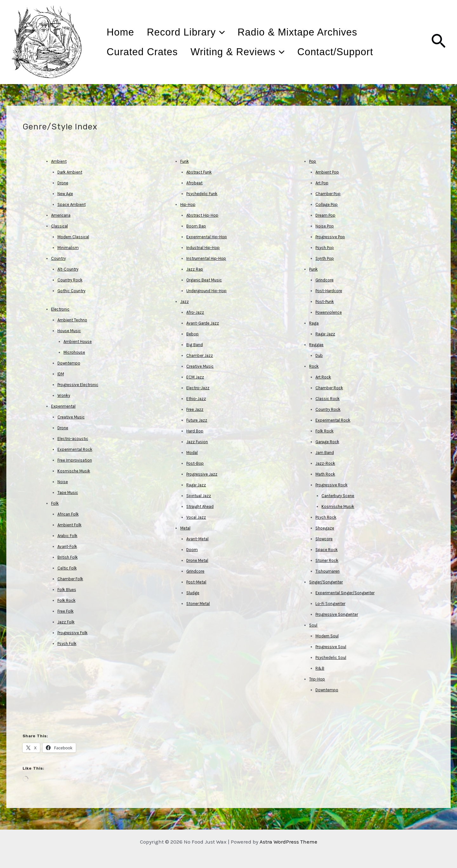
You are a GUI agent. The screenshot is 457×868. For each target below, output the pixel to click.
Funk (185, 161)
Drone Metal (197, 560)
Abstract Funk (199, 172)
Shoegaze (325, 528)
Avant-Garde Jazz (203, 323)
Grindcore (195, 571)
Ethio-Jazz (196, 399)
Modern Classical (73, 237)
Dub (319, 355)
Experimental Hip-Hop (207, 237)
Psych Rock (326, 517)
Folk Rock (66, 600)
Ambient (59, 161)
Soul (313, 625)
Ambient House (78, 342)
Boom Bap (196, 226)
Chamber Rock (329, 388)
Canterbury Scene (338, 496)
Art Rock (323, 377)
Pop (313, 161)
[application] (231, 32)
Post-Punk (325, 302)
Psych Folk (67, 644)
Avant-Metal (197, 539)
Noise (63, 482)
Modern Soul (327, 636)
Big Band (195, 345)
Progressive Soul (331, 647)
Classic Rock (328, 399)
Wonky (64, 395)
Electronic (60, 309)
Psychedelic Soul (331, 658)
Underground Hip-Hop (206, 291)
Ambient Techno (72, 320)
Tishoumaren (328, 571)
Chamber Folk (70, 579)
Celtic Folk (67, 568)
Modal (192, 453)
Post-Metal (196, 582)
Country (58, 258)
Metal (185, 528)
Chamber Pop (328, 194)
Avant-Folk (67, 546)
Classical (60, 226)
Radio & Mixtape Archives (315, 32)
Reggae (316, 345)
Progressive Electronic (78, 385)
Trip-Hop (317, 679)
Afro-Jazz (195, 312)
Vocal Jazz (196, 517)
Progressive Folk (73, 633)
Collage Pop (327, 204)
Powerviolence (329, 312)
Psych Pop (325, 248)
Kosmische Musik (74, 471)
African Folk (68, 514)
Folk (55, 503)
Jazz (185, 302)
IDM (61, 374)
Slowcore (324, 539)
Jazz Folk (66, 622)
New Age (65, 194)
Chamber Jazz (200, 355)
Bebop (192, 334)
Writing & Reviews (248, 52)
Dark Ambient (70, 172)
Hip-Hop (188, 204)
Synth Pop (325, 258)
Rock (314, 366)
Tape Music (68, 493)
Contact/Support (353, 52)
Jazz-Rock (325, 463)
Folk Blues (67, 590)
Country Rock (70, 280)
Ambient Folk (70, 525)
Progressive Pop (330, 237)
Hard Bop (195, 431)
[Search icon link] (438, 42)
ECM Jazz (195, 377)
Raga (314, 323)
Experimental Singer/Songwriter (345, 593)
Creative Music (71, 417)
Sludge (193, 593)
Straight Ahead (200, 506)
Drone (63, 183)
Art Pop (322, 183)
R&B (320, 668)
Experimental (63, 406)
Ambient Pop (327, 172)
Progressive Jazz (202, 474)
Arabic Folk (67, 536)
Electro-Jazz (198, 388)
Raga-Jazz (196, 485)
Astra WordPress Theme (288, 842)
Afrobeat (194, 183)
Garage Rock (327, 442)
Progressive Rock (331, 485)
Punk (313, 269)
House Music (69, 331)
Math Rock (325, 474)
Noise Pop (325, 226)
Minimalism (68, 248)
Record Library (196, 32)
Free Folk (66, 611)
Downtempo (69, 363)
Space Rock (327, 550)
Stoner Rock (327, 560)
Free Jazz (195, 409)
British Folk (68, 557)
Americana (61, 215)
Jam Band (325, 453)
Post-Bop (195, 463)
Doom (192, 550)
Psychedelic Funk (202, 194)
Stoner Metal (198, 604)
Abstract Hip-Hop (202, 215)
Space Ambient (72, 204)
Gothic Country (71, 291)
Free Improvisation (75, 460)
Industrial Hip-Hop (203, 248)
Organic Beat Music (204, 280)
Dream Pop (325, 215)
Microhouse (74, 352)
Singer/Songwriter (326, 582)
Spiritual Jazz (199, 496)
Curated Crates (146, 52)
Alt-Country (68, 269)
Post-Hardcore (329, 291)
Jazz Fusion (197, 442)
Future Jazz (197, 420)
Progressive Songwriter (337, 614)
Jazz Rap (195, 269)
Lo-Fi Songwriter (330, 604)
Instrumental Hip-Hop (206, 258)
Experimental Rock (75, 449)
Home (124, 32)
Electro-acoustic (73, 439)
